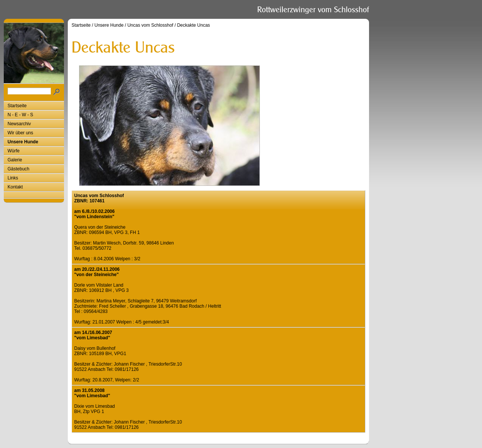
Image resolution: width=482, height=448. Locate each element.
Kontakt (15, 187)
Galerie (15, 160)
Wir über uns (20, 133)
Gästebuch (18, 169)
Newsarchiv (19, 124)
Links (13, 178)
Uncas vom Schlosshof (150, 25)
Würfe (14, 151)
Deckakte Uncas (193, 25)
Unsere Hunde (23, 142)
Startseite (17, 106)
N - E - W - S (20, 115)
